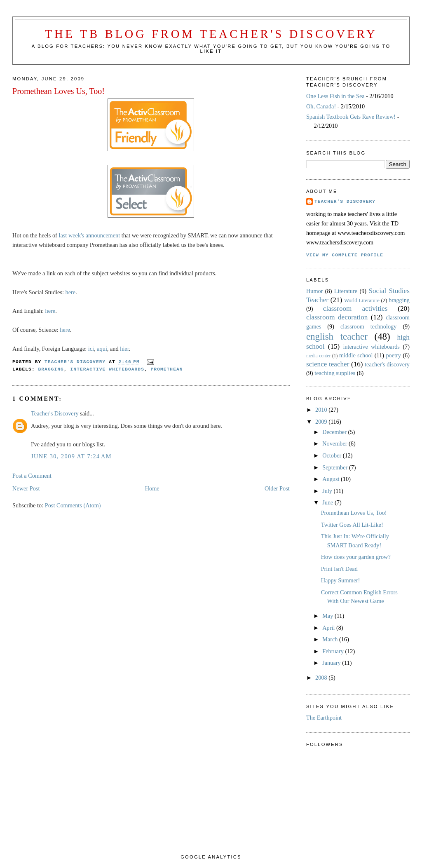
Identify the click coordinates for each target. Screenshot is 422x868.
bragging (51, 369)
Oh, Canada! (321, 106)
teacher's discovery (387, 364)
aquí (102, 349)
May (328, 616)
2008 (322, 678)
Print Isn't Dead (339, 569)
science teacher (328, 364)
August (332, 479)
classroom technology (368, 326)
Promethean (167, 369)
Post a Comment (32, 476)
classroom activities (355, 308)
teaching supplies (335, 373)
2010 (322, 410)
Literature (346, 291)
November (335, 443)
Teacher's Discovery (55, 413)
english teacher (337, 337)
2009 (322, 422)
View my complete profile (345, 255)
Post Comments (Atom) (73, 505)
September (336, 467)
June (328, 502)
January (332, 663)
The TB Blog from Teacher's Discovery (211, 34)
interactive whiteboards (107, 369)
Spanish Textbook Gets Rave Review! (351, 117)
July (328, 491)
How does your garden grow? (356, 557)
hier (124, 349)
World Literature (362, 300)
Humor (315, 291)
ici (91, 349)
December (335, 432)
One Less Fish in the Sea (335, 96)
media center (319, 356)
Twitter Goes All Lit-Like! (352, 525)
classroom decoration (337, 317)
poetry (393, 355)
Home (152, 488)
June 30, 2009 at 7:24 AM (71, 456)
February (334, 651)
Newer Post (26, 488)
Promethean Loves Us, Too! (354, 513)
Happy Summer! (341, 580)
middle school (356, 355)
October (333, 455)
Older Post (277, 488)
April (329, 628)
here (71, 292)
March (331, 639)
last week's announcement (89, 235)
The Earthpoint (324, 718)
